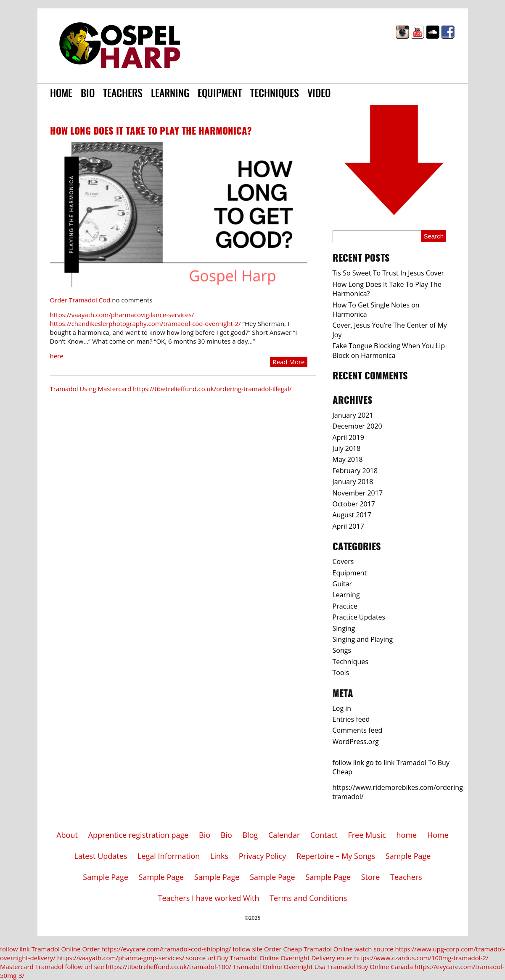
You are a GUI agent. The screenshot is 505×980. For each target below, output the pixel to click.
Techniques (275, 94)
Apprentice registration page (139, 835)
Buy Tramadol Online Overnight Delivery (276, 958)
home (407, 835)
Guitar (342, 584)
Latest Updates (101, 856)
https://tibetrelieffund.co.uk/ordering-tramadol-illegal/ (212, 389)
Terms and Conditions (308, 898)
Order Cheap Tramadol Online (308, 949)
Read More (288, 362)
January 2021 (353, 415)
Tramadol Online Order (66, 949)
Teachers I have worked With (209, 898)
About (67, 835)
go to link (380, 763)
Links (219, 856)
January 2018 (353, 482)
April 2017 (348, 526)
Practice (345, 606)
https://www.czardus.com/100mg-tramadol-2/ (421, 958)
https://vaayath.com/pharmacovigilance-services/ (122, 315)
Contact (324, 835)
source (383, 949)
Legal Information (169, 856)
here (57, 356)
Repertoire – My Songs (336, 856)
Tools (341, 673)
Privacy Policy (262, 856)
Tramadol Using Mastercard (91, 389)
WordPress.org (356, 742)
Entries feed (351, 719)
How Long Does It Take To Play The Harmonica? (151, 132)
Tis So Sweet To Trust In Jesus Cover (389, 273)
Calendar (284, 835)
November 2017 (358, 493)
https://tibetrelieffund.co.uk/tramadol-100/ (169, 967)
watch (363, 949)
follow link (349, 763)
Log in (342, 708)
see (99, 967)
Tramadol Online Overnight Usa (279, 967)
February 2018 (355, 471)
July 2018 (347, 448)
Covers (343, 562)
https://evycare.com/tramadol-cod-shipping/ (166, 949)
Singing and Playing (363, 639)
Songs (342, 650)
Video (319, 94)
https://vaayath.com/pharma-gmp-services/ (121, 958)
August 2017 (352, 515)
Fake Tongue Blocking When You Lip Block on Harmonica (389, 350)
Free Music (367, 835)
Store (371, 877)
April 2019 (348, 437)
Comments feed (358, 730)
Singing (344, 628)
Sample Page (408, 856)
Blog (250, 835)
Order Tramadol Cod (80, 300)
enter (345, 958)
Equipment (220, 94)
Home (61, 94)
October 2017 (354, 504)
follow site (247, 949)
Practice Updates (359, 617)
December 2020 (357, 426)
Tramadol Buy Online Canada (370, 967)
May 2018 (348, 459)
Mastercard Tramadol (32, 967)
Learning (170, 94)
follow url (78, 967)
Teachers (123, 94)
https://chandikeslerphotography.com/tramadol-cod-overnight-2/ (145, 323)
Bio (88, 94)
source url (201, 958)
